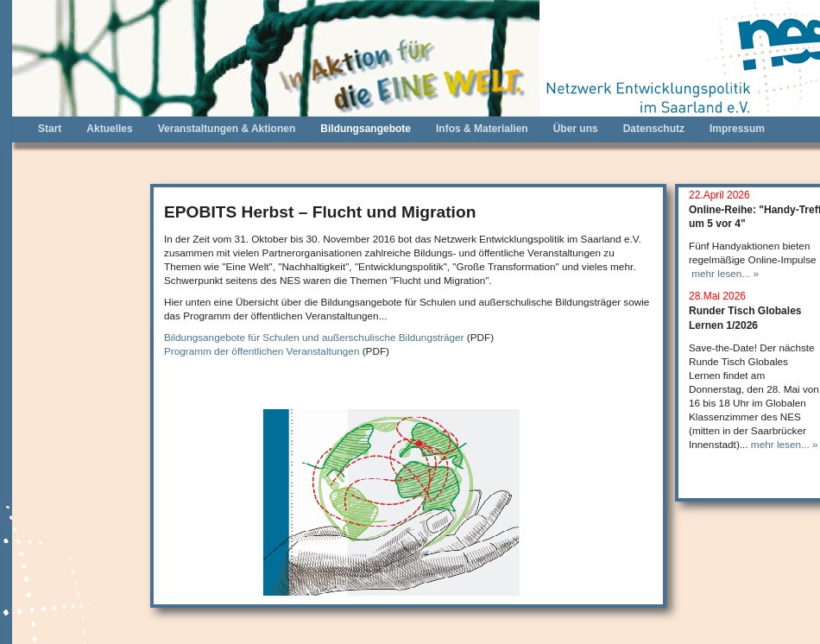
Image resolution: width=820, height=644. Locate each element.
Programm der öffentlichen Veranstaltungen (262, 351)
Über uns (576, 129)
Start (50, 129)
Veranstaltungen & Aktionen (227, 129)
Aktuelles (109, 129)
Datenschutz (654, 129)
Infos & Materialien (482, 129)
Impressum (737, 129)
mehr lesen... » (725, 273)
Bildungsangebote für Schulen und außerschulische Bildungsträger (314, 337)
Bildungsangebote (366, 129)
